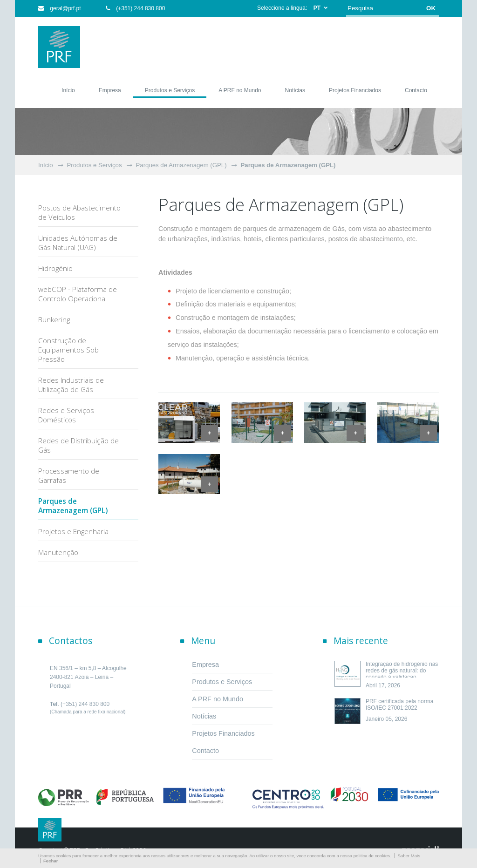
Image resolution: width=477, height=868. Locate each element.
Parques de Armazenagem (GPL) (181, 165)
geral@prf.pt (60, 8)
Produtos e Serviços (95, 165)
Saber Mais (409, 856)
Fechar (51, 861)
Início (46, 165)
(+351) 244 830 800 (135, 8)
